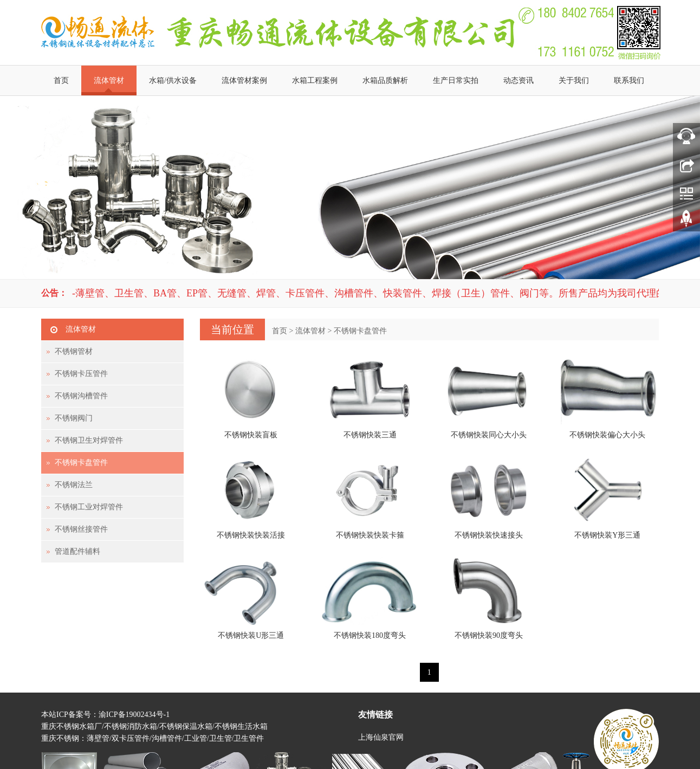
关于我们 (574, 80)
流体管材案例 (244, 80)
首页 (61, 80)
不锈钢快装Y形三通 (607, 535)
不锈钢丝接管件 (81, 529)
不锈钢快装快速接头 (489, 535)
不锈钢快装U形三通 (251, 635)
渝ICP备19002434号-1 (134, 715)
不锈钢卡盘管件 (360, 331)
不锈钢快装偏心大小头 (607, 435)
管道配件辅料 (77, 551)
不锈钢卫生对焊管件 (89, 440)
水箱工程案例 (315, 80)
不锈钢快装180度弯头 (370, 635)
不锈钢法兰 (74, 485)
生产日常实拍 (456, 80)
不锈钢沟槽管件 (81, 396)
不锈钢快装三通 (370, 435)
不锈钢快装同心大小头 (489, 435)
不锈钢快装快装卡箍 (370, 535)
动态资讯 (518, 80)
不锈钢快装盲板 (251, 435)
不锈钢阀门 (74, 418)
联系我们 (629, 80)
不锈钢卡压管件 (81, 374)
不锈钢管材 (74, 351)
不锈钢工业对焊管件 (89, 507)
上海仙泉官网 (381, 737)
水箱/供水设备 (173, 80)
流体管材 (109, 80)
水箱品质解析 (385, 80)
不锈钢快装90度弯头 (489, 635)
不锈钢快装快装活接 (251, 535)
